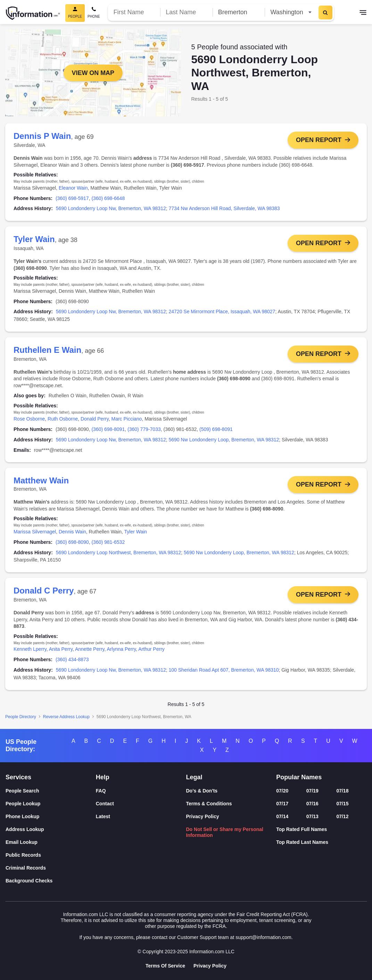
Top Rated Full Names (301, 829)
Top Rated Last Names (302, 842)
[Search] (325, 13)
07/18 (342, 791)
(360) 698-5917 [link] (72, 198)
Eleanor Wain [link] (73, 188)
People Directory (21, 717)
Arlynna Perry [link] (122, 650)
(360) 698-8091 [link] (108, 430)
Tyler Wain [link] (136, 532)
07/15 (342, 804)
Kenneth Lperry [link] (30, 650)
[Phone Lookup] (51, 817)
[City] (239, 12)
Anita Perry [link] (61, 650)
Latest (103, 816)
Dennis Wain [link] (72, 532)
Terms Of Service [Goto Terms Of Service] (165, 966)
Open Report (319, 140)
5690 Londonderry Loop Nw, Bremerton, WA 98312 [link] (111, 208)
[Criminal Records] (51, 868)
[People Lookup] (51, 804)
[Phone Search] (94, 13)
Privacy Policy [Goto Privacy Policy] (210, 966)
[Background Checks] (51, 881)
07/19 (312, 791)
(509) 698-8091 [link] (216, 430)
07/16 (312, 804)
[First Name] (134, 12)
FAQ (101, 791)
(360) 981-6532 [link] (108, 542)
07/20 (282, 791)
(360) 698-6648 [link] (108, 198)
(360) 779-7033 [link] (144, 430)
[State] (291, 12)
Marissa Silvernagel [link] (35, 532)
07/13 (312, 816)
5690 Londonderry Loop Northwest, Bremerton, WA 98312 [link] (119, 553)
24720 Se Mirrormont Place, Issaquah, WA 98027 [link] (222, 312)
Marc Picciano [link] (126, 419)
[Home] (33, 13)
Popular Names (299, 777)
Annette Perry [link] (90, 650)
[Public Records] (51, 855)
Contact (105, 804)
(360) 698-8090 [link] (72, 542)
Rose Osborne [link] (29, 419)
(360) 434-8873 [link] (72, 660)
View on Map (93, 73)
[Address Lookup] (51, 829)
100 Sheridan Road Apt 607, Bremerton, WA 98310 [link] (224, 670)
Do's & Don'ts (202, 791)
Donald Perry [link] (95, 419)
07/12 (342, 816)
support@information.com (263, 937)
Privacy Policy (203, 816)
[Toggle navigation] (363, 13)
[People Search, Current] (75, 13)
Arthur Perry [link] (151, 650)
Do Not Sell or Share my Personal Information (225, 832)
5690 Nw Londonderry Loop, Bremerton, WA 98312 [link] (224, 440)
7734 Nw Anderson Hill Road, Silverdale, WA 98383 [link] (224, 208)
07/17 (282, 804)
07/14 (282, 816)
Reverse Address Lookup (66, 717)
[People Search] (51, 791)
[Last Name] (186, 12)
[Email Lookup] (51, 842)
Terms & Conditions (209, 804)
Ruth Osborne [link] (63, 419)
